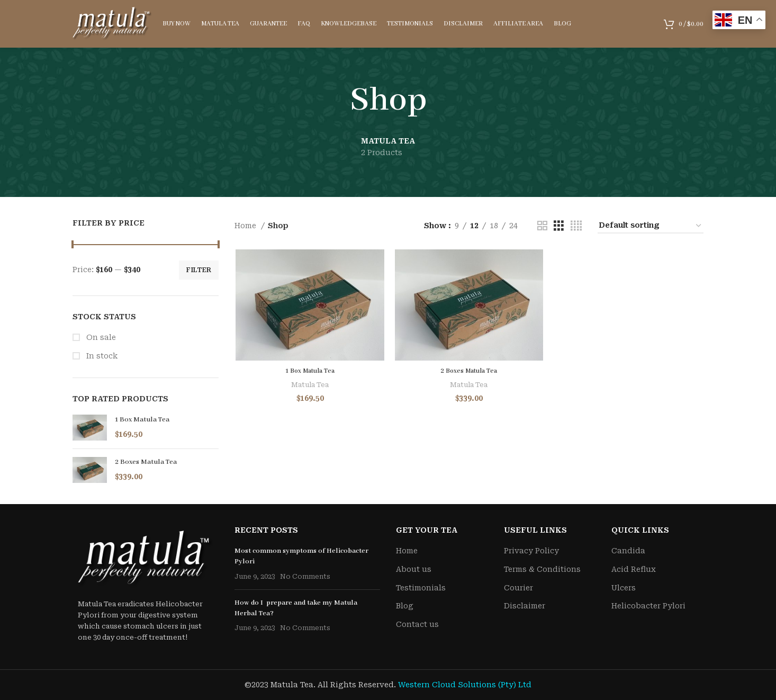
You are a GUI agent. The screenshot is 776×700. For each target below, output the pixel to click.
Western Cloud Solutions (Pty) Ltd (465, 685)
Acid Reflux (634, 569)
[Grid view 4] (576, 226)
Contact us (417, 624)
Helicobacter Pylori (648, 606)
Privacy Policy (531, 551)
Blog (405, 606)
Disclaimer (525, 606)
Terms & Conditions (542, 569)
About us (414, 569)
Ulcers (624, 588)
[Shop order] (651, 226)
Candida (628, 551)
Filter (199, 270)
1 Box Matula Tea (142, 420)
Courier (518, 588)
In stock (101, 356)
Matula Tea (309, 386)
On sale (100, 337)
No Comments (305, 576)
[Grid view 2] (542, 226)
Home (246, 226)
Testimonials (421, 588)
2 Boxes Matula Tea (146, 462)
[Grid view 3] (559, 226)
